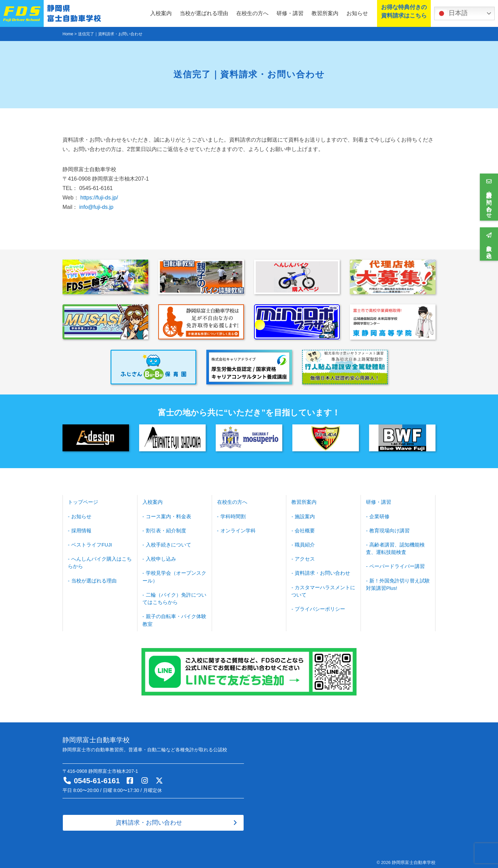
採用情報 (81, 529)
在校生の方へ (252, 13)
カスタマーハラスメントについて (321, 588)
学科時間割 (232, 516)
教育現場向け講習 (388, 529)
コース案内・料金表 (167, 516)
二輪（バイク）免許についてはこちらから (172, 595)
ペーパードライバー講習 (395, 564)
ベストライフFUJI (90, 543)
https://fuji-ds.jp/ (99, 198)
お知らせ (357, 13)
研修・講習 (290, 13)
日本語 (452, 13)
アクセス (304, 557)
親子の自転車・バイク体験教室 (172, 616)
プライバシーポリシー (318, 605)
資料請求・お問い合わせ (321, 571)
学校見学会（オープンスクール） (172, 574)
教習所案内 (325, 13)
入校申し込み (160, 557)
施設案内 (304, 516)
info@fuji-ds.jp (96, 207)
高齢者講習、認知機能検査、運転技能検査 (393, 547)
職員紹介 (304, 543)
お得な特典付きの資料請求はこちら (403, 13)
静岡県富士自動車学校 (414, 858)
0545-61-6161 (97, 776)
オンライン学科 (237, 529)
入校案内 (161, 13)
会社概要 (304, 529)
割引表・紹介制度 (164, 529)
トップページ (82, 502)
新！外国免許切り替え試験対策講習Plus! (396, 581)
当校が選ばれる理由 (204, 13)
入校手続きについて (167, 543)
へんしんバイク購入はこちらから (98, 560)
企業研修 (379, 516)
